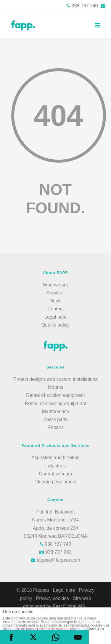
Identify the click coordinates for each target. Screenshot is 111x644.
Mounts (55, 387)
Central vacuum (55, 474)
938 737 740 (85, 6)
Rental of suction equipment (55, 395)
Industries (55, 466)
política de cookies (53, 629)
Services (55, 293)
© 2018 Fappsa (33, 590)
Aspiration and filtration (55, 458)
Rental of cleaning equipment (55, 403)
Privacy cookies (53, 598)
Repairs (55, 427)
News (55, 301)
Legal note (55, 317)
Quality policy (55, 325)
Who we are (55, 285)
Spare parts (55, 419)
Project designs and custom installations (55, 379)
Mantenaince (56, 411)
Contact (55, 309)
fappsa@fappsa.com (55, 560)
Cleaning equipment (55, 482)
